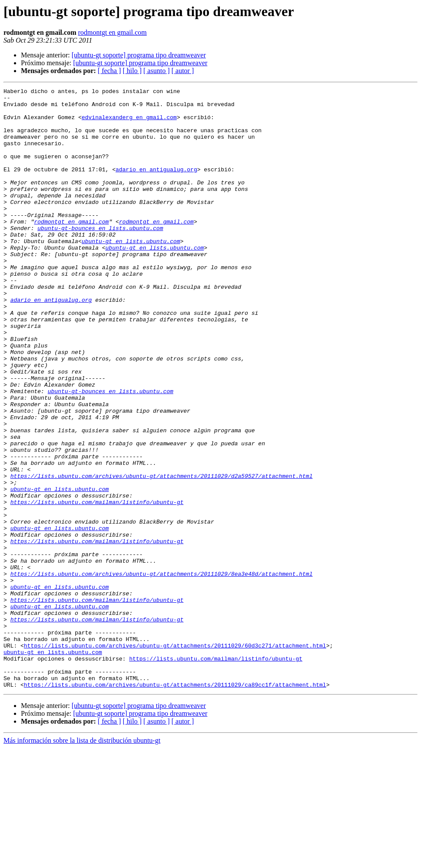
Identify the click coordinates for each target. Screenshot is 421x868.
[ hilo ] (132, 71)
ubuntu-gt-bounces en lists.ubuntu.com (100, 257)
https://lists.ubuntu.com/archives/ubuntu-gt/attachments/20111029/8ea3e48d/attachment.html (162, 671)
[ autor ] (183, 71)
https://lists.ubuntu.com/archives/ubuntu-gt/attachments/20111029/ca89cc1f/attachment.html (175, 805)
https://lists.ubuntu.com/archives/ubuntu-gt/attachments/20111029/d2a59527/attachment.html (162, 554)
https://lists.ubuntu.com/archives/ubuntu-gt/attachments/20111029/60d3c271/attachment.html (175, 758)
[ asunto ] (156, 71)
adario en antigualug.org (156, 186)
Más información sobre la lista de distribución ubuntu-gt (82, 860)
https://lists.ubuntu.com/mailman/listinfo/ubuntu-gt (97, 585)
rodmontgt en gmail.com (112, 32)
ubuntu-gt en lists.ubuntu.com (131, 272)
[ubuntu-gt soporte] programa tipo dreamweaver (138, 55)
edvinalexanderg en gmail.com (129, 124)
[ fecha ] (109, 71)
